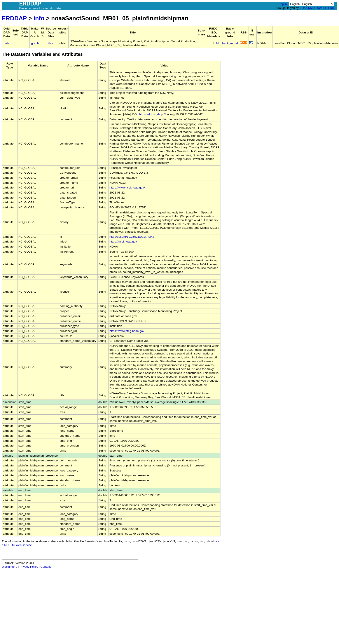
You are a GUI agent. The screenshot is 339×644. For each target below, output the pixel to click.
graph (35, 43)
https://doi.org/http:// (152, 114)
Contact (46, 567)
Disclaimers (9, 567)
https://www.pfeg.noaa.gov (127, 331)
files (50, 43)
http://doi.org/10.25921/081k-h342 (132, 237)
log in (283, 4)
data (7, 43)
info (39, 18)
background (230, 43)
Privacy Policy (29, 567)
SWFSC (322, 8)
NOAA (303, 8)
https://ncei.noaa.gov (123, 242)
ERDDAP (14, 18)
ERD (331, 8)
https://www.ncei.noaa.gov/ (127, 188)
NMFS (312, 8)
